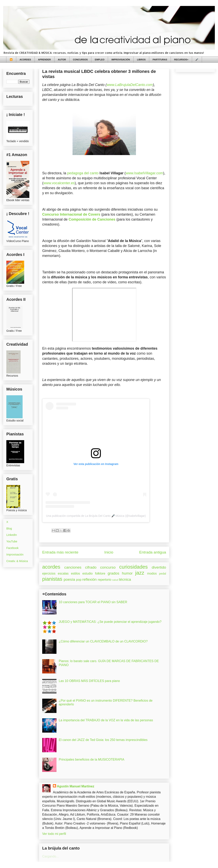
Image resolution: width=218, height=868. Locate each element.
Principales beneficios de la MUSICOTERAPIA (91, 759)
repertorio (104, 580)
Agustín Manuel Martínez (76, 786)
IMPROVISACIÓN (121, 60)
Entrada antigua (153, 552)
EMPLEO (100, 60)
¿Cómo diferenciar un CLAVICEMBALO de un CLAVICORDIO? (103, 641)
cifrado (91, 567)
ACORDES (25, 60)
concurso (108, 567)
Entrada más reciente (60, 552)
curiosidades (134, 567)
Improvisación (15, 555)
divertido (159, 567)
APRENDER (44, 60)
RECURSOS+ (181, 60)
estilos (75, 573)
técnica (125, 579)
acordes (51, 567)
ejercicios (49, 573)
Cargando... (51, 856)
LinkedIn (12, 535)
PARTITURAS (160, 60)
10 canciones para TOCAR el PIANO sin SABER (93, 602)
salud (115, 580)
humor (127, 573)
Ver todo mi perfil (54, 834)
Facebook (12, 548)
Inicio (109, 552)
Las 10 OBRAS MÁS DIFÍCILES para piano (89, 681)
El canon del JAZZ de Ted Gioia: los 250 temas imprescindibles (103, 740)
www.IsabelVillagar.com (144, 173)
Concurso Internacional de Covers (71, 214)
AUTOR (62, 60)
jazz (140, 573)
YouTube (12, 541)
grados (113, 573)
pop (79, 580)
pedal (163, 574)
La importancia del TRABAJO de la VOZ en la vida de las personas (106, 720)
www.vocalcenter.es (59, 183)
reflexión (89, 579)
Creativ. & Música (17, 561)
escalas (63, 573)
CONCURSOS (80, 60)
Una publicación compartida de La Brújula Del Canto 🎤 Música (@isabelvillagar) (96, 516)
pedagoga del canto (83, 173)
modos (152, 573)
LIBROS (141, 60)
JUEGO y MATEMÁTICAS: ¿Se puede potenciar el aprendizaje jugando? (110, 622)
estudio (88, 573)
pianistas (52, 579)
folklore (100, 573)
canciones (73, 567)
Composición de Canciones (92, 219)
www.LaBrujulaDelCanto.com (130, 85)
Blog (9, 529)
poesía (69, 579)
